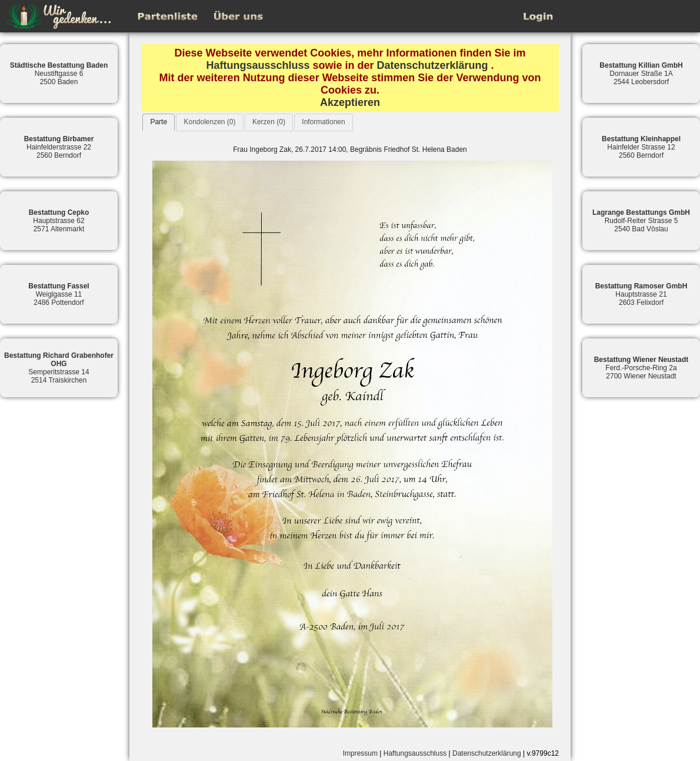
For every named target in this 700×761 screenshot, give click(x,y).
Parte (159, 122)
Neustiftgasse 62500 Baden (59, 74)
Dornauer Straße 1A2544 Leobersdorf (641, 74)
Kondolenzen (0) (209, 122)
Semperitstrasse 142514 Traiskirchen (59, 368)
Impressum (360, 753)
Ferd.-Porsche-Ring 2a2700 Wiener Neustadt (641, 368)
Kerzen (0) (269, 122)
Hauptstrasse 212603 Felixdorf (641, 294)
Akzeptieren (350, 102)
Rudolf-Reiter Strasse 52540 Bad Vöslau (641, 221)
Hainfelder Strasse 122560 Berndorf (641, 147)
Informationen (323, 122)
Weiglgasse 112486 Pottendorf (59, 294)
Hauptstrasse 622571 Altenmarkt (59, 221)
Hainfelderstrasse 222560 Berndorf (59, 147)
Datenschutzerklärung (433, 65)
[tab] (159, 122)
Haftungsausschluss (258, 65)
